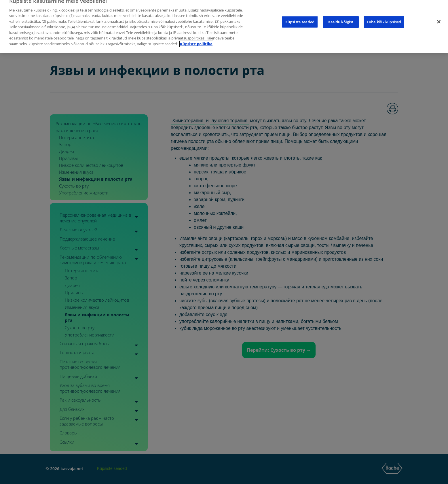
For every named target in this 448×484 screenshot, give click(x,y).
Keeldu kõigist (341, 18)
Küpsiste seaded (300, 18)
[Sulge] (439, 18)
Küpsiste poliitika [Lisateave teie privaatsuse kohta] (196, 40)
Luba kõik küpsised (384, 18)
